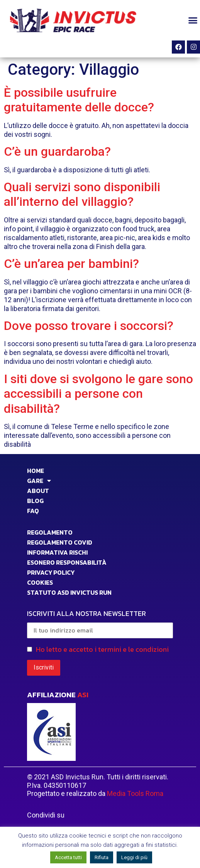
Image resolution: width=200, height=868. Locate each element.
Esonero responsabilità (67, 562)
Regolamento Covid (60, 542)
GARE (39, 481)
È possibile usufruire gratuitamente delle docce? (79, 100)
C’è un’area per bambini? (71, 264)
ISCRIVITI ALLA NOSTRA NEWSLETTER (100, 623)
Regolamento (50, 532)
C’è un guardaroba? (57, 151)
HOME (36, 471)
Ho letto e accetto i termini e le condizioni (102, 649)
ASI (83, 695)
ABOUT (38, 491)
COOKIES (40, 582)
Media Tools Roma (135, 793)
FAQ (33, 511)
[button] (193, 20)
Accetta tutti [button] (68, 857)
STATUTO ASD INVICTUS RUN (69, 592)
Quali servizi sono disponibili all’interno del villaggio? (82, 194)
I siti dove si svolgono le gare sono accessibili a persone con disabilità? (98, 394)
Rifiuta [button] (102, 857)
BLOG (35, 501)
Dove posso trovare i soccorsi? (89, 326)
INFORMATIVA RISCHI (57, 552)
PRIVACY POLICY (51, 572)
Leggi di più (134, 857)
